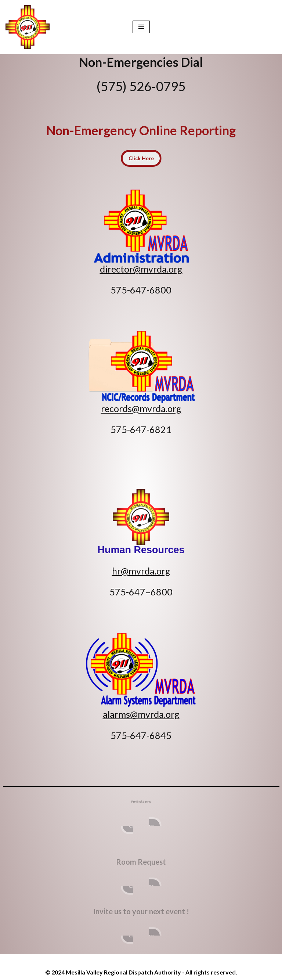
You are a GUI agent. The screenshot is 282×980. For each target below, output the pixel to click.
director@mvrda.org (141, 269)
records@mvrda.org (141, 408)
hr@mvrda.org (141, 571)
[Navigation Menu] (141, 27)
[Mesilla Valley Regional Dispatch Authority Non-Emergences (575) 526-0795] (29, 27)
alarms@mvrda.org (141, 714)
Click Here (141, 158)
